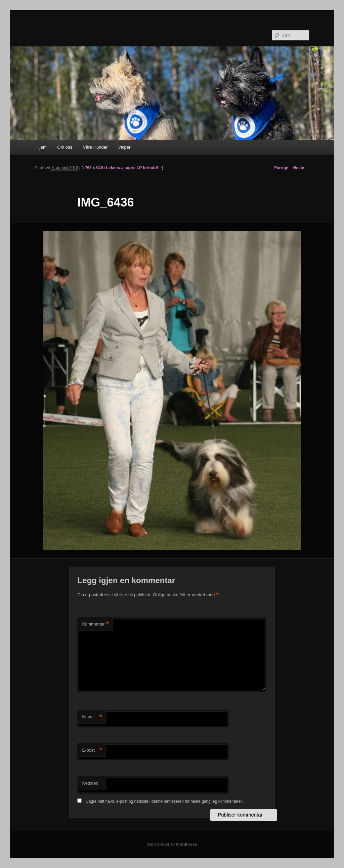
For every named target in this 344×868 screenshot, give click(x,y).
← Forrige (279, 168)
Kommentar (95, 624)
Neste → (301, 168)
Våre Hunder (95, 147)
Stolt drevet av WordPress (172, 844)
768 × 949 (94, 168)
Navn (92, 717)
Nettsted (90, 783)
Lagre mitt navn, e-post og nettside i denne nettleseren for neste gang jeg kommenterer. (165, 801)
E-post (92, 750)
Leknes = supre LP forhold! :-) (135, 168)
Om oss (65, 147)
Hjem (41, 147)
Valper (124, 147)
